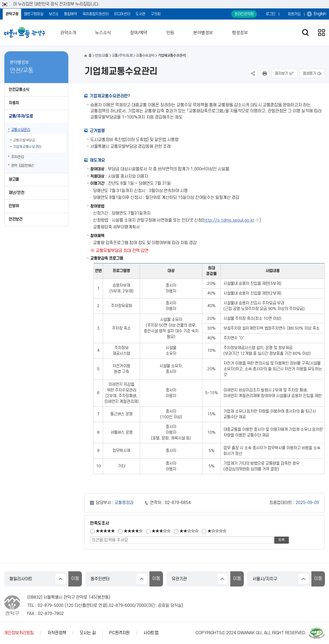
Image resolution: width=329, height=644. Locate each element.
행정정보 (240, 33)
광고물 (14, 179)
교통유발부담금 (24, 140)
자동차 (14, 103)
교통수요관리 (21, 130)
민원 (170, 33)
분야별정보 (203, 33)
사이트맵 (151, 633)
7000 (141, 605)
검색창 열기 (305, 33)
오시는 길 (88, 633)
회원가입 (294, 14)
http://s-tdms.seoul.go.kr (229, 220)
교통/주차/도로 (21, 116)
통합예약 (71, 14)
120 (70, 605)
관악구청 (12, 14)
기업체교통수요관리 (27, 147)
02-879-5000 (51, 605)
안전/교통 (102, 55)
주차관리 (17, 157)
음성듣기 (309, 73)
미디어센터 (122, 14)
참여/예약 (139, 33)
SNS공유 (253, 73)
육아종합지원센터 (95, 14)
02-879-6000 (122, 605)
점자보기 (282, 73)
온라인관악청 (244, 14)
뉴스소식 (103, 33)
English (320, 14)
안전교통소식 (19, 90)
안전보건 (16, 219)
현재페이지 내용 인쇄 (265, 73)
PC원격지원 (119, 633)
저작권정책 (57, 633)
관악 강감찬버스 (23, 166)
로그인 (271, 14)
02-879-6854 (178, 503)
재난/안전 (16, 193)
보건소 (54, 14)
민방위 (14, 206)
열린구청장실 (34, 14)
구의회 (156, 14)
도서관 (140, 14)
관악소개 (68, 33)
